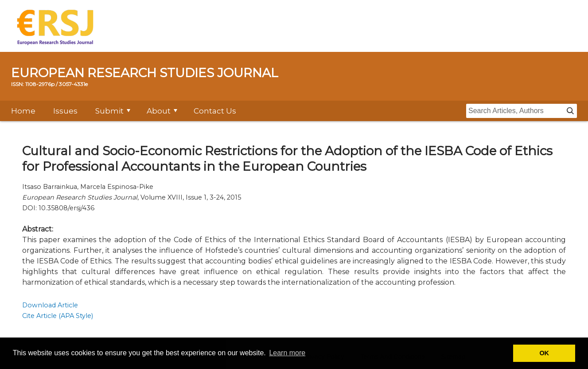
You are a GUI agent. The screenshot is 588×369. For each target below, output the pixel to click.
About (159, 111)
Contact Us (215, 111)
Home (23, 111)
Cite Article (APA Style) (58, 316)
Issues (65, 111)
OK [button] (544, 353)
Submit (109, 111)
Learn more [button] (287, 353)
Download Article (50, 305)
